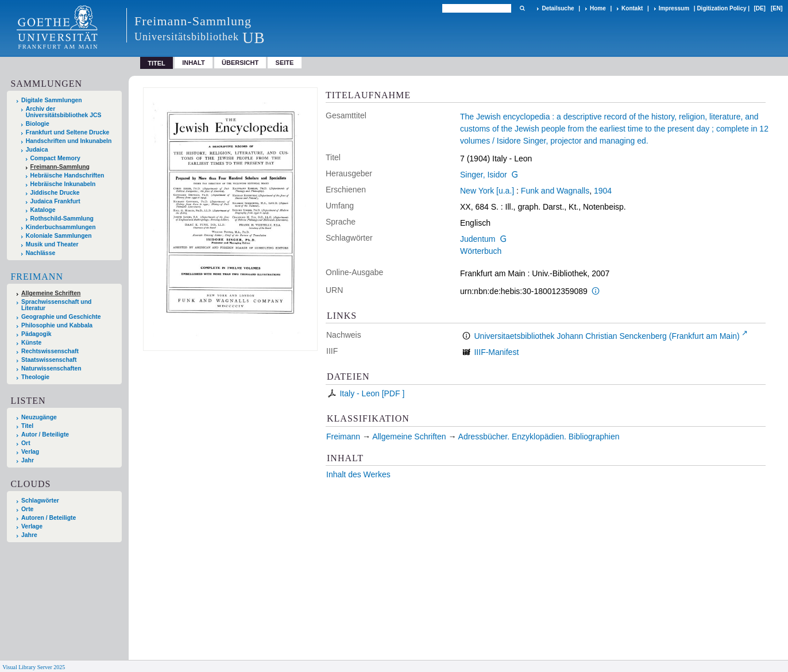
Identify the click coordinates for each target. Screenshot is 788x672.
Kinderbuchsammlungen (61, 227)
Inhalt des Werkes (358, 474)
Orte (27, 509)
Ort (26, 443)
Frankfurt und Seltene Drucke (68, 132)
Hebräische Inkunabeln (63, 184)
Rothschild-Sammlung (62, 219)
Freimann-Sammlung (60, 167)
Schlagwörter (40, 501)
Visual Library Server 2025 (34, 667)
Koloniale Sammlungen (59, 236)
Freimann (37, 277)
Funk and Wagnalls (555, 191)
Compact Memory (55, 158)
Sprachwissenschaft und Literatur (56, 305)
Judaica (37, 150)
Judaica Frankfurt (55, 201)
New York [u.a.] (487, 191)
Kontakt (632, 8)
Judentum (478, 239)
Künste (31, 343)
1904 (603, 191)
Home (598, 8)
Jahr (28, 460)
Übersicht (240, 63)
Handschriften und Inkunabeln (69, 141)
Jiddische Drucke (55, 193)
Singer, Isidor (484, 175)
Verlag (30, 452)
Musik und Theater (52, 244)
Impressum (674, 8)
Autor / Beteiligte (45, 435)
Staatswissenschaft (49, 360)
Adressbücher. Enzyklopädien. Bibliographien (539, 437)
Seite (285, 63)
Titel (27, 426)
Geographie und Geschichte (61, 317)
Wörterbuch (481, 251)
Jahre (29, 535)
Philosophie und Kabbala (57, 325)
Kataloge (43, 210)
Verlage (32, 526)
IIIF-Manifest (496, 352)
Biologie (38, 124)
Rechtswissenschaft (50, 351)
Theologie (35, 377)
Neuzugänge (39, 417)
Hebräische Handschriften (67, 175)
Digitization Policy (721, 8)
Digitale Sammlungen (52, 100)
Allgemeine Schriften (51, 293)
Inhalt (194, 63)
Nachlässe (40, 253)
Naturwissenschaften (51, 368)
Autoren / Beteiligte (49, 518)
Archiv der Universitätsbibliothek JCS (64, 112)
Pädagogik (36, 334)
